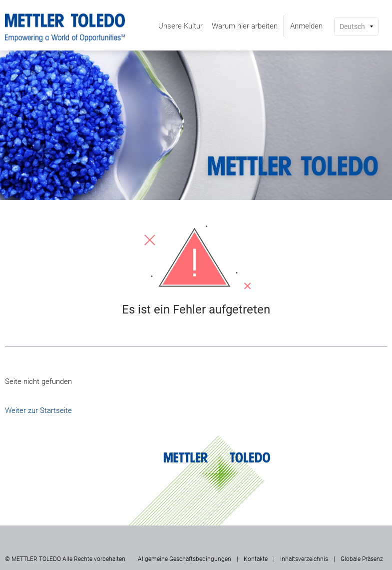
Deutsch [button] (352, 26)
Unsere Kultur (181, 26)
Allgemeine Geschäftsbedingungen (185, 559)
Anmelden (306, 26)
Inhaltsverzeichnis (304, 559)
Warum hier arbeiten (245, 26)
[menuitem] (181, 26)
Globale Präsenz (362, 559)
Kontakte (256, 559)
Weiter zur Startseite (38, 410)
